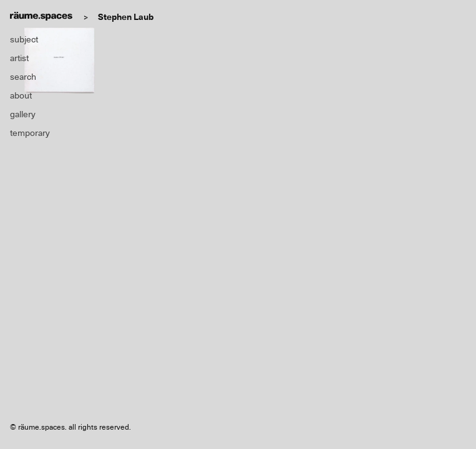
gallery (23, 114)
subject (24, 39)
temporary (30, 133)
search (23, 77)
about (21, 95)
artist (19, 58)
